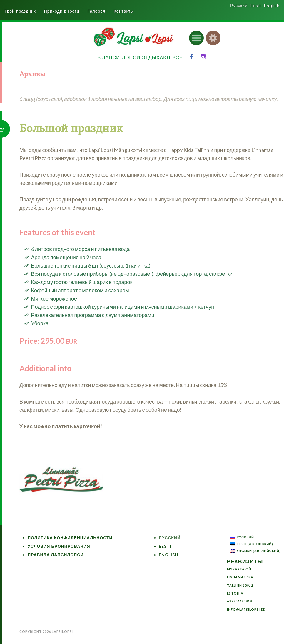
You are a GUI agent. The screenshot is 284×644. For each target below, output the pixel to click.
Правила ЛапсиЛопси (56, 555)
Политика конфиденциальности (70, 538)
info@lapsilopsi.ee (246, 609)
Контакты (124, 11)
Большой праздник (71, 128)
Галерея (97, 11)
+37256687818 (239, 601)
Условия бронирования (59, 546)
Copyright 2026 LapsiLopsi (46, 631)
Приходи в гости (62, 11)
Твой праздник (20, 11)
